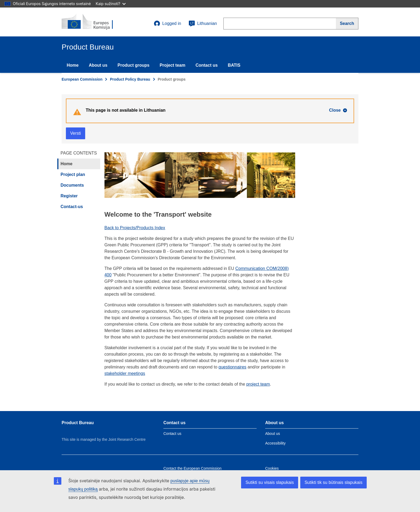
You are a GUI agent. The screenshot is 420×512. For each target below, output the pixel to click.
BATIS (234, 65)
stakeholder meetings (125, 373)
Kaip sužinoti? (111, 4)
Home (73, 65)
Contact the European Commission (192, 468)
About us (98, 65)
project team (258, 384)
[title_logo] (94, 22)
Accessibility (275, 443)
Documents (72, 185)
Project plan (73, 174)
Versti (76, 133)
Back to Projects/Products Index (135, 228)
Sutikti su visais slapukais (270, 482)
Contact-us (72, 207)
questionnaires (232, 367)
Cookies (272, 468)
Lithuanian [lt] (203, 24)
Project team (172, 65)
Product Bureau (78, 423)
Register (69, 196)
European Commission (82, 79)
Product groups (134, 65)
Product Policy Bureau (130, 79)
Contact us (207, 65)
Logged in (167, 24)
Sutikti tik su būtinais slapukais (333, 482)
